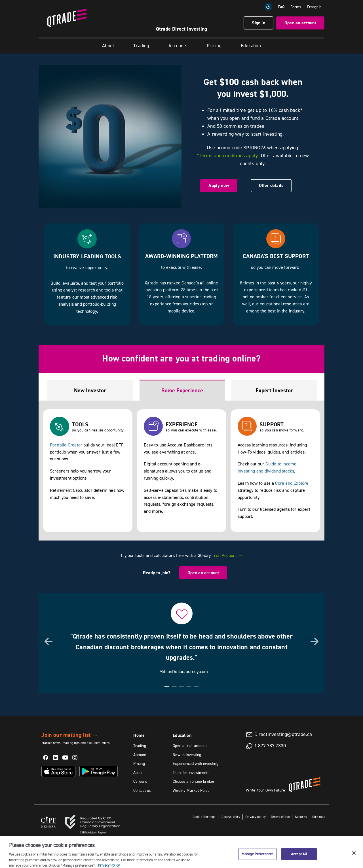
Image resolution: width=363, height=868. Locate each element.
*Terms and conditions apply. (228, 156)
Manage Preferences (258, 857)
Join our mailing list (70, 735)
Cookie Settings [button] (204, 817)
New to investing (187, 755)
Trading (141, 46)
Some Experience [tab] (182, 390)
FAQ (281, 7)
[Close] (354, 856)
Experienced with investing (196, 763)
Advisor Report (93, 832)
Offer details (271, 185)
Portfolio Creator (66, 445)
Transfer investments (191, 773)
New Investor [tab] (90, 390)
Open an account (300, 23)
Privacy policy (256, 817)
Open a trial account (190, 746)
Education (251, 46)
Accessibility (230, 817)
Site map (319, 817)
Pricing (214, 46)
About (108, 46)
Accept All (299, 857)
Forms (296, 7)
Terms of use (280, 817)
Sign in (258, 23)
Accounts (178, 46)
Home (139, 735)
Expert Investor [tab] (274, 390)
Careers (140, 781)
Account (140, 755)
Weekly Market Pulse (191, 790)
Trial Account (227, 555)
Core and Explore (292, 483)
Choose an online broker (194, 781)
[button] (49, 641)
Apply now (219, 185)
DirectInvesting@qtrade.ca (283, 734)
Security (301, 817)
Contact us (142, 790)
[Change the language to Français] (314, 7)
